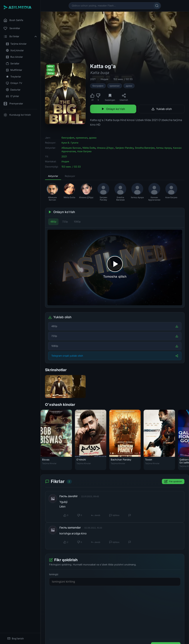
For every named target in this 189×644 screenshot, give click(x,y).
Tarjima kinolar (16, 44)
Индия (104, 79)
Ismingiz (54, 574)
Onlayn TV (14, 83)
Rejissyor (70, 176)
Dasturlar (13, 90)
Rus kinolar (14, 57)
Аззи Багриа (84, 151)
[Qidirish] (157, 6)
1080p (77, 222)
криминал (115, 86)
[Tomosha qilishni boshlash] (115, 268)
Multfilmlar (14, 70)
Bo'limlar (20, 37)
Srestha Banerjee (145, 148)
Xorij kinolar (15, 50)
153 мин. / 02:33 (123, 79)
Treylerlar (13, 77)
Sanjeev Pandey (124, 148)
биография (98, 86)
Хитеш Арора (164, 148)
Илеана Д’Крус (105, 148)
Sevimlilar (12, 28)
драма (129, 86)
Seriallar (13, 64)
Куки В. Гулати (70, 143)
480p (53, 222)
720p (65, 222)
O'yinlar (12, 96)
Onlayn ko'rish (113, 109)
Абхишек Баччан (71, 148)
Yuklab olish (162, 109)
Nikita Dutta (89, 148)
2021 (93, 79)
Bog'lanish (16, 639)
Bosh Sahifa (13, 20)
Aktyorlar (53, 176)
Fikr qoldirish (173, 482)
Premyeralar (13, 104)
